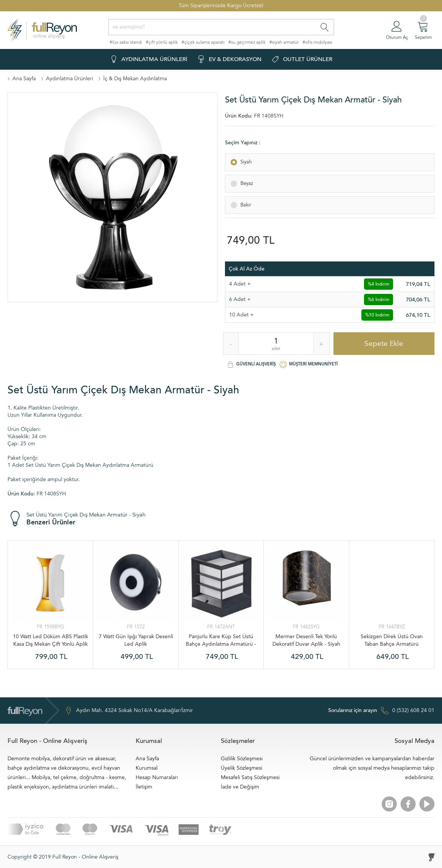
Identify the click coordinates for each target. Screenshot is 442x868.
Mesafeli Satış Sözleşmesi (250, 777)
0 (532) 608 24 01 (381, 711)
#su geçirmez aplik (247, 42)
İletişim (144, 787)
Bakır (244, 203)
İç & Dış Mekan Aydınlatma (135, 79)
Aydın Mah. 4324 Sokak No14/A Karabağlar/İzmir (129, 711)
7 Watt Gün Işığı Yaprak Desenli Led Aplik (136, 640)
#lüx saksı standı (126, 42)
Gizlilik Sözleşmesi (242, 759)
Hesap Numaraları (157, 777)
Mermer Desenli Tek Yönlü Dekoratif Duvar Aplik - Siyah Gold (306, 640)
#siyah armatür (284, 42)
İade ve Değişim (240, 787)
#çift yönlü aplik (162, 42)
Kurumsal (147, 768)
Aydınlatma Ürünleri (70, 79)
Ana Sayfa (24, 79)
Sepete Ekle (384, 344)
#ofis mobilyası (317, 42)
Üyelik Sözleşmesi (242, 768)
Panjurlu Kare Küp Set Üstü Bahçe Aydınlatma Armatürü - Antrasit (221, 640)
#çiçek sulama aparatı (203, 42)
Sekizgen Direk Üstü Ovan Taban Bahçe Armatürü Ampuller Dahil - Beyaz (392, 640)
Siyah (245, 160)
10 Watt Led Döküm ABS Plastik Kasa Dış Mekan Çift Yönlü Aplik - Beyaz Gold (50, 640)
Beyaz (245, 182)
